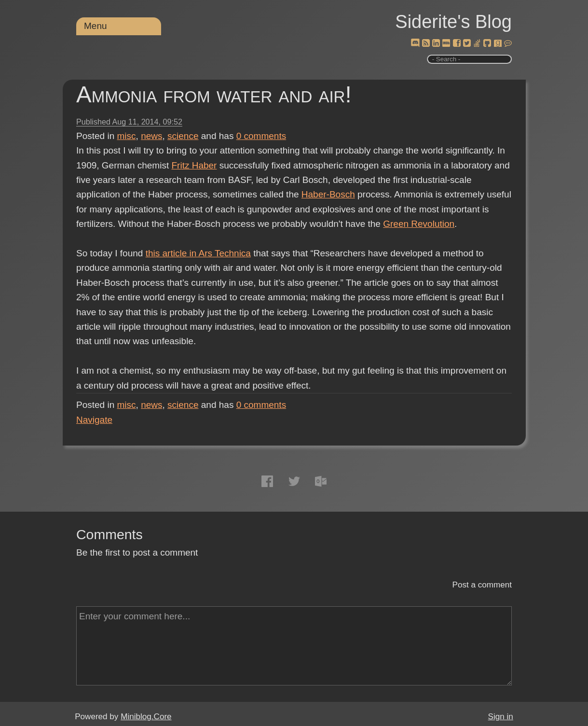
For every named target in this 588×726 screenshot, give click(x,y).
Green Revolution (419, 224)
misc (127, 136)
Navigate (94, 420)
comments (261, 136)
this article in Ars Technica (198, 253)
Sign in (501, 717)
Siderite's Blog (453, 22)
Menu (96, 26)
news (151, 136)
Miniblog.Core (146, 717)
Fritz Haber (194, 165)
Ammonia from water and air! (214, 94)
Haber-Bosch (328, 194)
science (183, 136)
